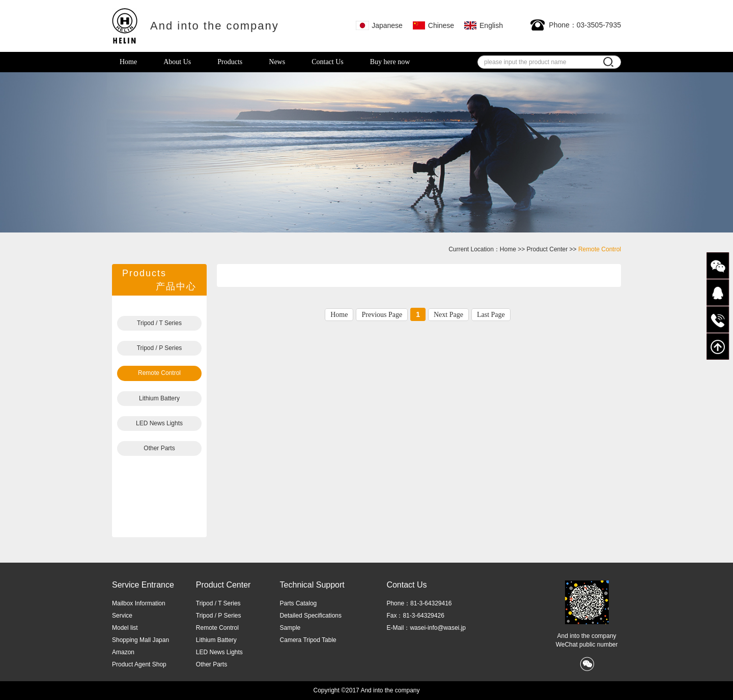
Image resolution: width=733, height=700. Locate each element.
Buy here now (390, 62)
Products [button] (230, 62)
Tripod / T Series (159, 323)
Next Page (448, 315)
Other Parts (159, 448)
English (483, 25)
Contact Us (328, 62)
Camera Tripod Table (308, 640)
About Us (177, 62)
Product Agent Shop (139, 664)
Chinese (433, 25)
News (277, 62)
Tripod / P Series (160, 348)
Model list (125, 628)
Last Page (491, 315)
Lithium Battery (159, 398)
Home (128, 62)
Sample (290, 628)
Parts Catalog (299, 603)
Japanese (379, 25)
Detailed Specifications (311, 616)
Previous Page (382, 315)
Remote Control (159, 373)
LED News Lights (159, 423)
